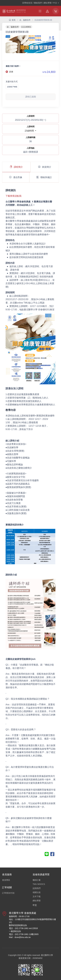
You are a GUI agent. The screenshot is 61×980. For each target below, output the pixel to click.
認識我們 (37, 888)
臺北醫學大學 (47, 955)
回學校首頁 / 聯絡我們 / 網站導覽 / (40, 3)
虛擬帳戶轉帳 (12, 87)
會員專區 (6, 880)
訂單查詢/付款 (8, 893)
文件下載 (37, 896)
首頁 (12, 20)
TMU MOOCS (39, 884)
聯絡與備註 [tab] (44, 177)
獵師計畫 (37, 880)
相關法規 (37, 892)
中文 (35, 905)
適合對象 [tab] (16, 177)
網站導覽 (37, 901)
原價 (11, 72)
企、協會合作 (25, 20)
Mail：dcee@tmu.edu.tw (20, 937)
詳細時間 (30, 131)
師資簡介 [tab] (45, 167)
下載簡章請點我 (13, 196)
